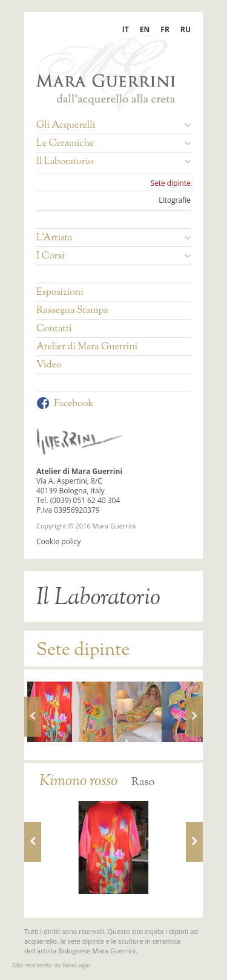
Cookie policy (59, 541)
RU (186, 29)
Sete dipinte (170, 183)
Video (49, 366)
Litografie (175, 200)
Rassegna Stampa (72, 311)
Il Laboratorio (113, 162)
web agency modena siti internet (51, 965)
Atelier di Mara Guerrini (87, 347)
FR (165, 29)
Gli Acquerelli (113, 126)
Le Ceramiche (113, 144)
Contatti (54, 329)
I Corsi (113, 257)
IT (126, 29)
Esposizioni (60, 293)
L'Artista (113, 238)
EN (145, 29)
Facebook (65, 404)
